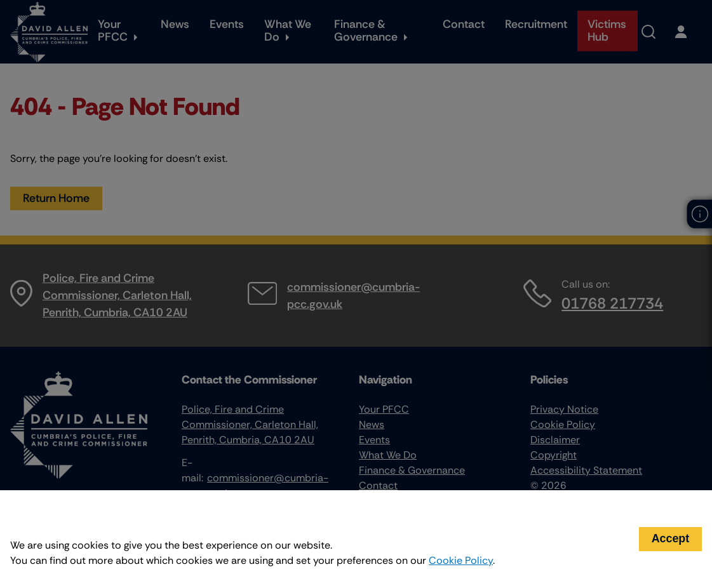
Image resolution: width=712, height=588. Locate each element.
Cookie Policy (461, 560)
